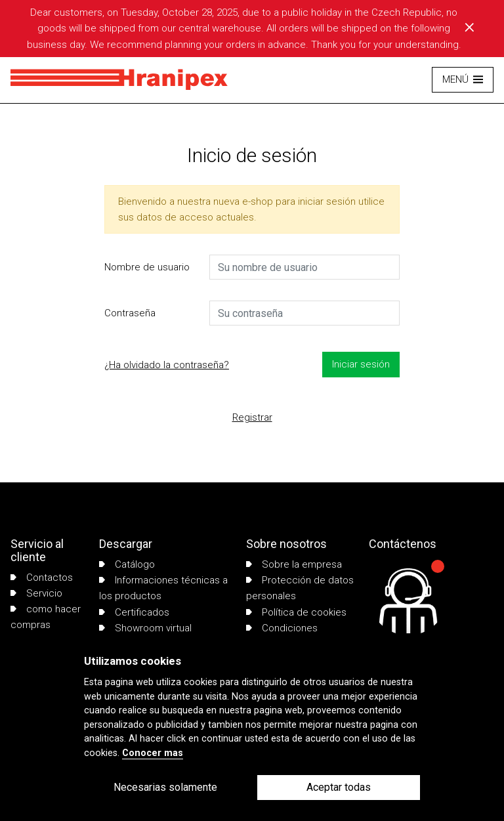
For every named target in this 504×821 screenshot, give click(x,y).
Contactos (42, 578)
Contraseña (130, 313)
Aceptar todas (339, 787)
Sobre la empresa (294, 564)
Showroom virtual (145, 628)
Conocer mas (153, 753)
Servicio (36, 593)
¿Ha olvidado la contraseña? (167, 365)
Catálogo (127, 564)
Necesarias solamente (165, 787)
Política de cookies (296, 612)
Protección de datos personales (300, 588)
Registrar (252, 417)
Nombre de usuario (147, 267)
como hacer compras (46, 617)
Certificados (134, 612)
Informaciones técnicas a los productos (163, 588)
